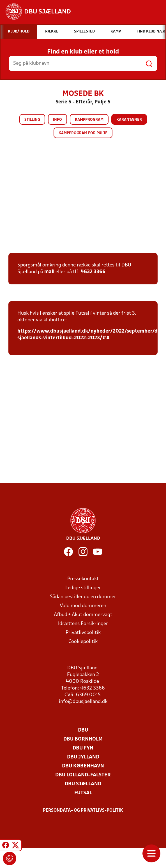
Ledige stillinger (83, 588)
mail (49, 272)
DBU (83, 730)
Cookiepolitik (83, 642)
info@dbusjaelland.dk (83, 702)
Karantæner (129, 120)
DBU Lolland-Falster (83, 775)
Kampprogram (89, 120)
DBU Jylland (83, 757)
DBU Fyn (83, 748)
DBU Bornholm (83, 739)
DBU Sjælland (83, 784)
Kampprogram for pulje (83, 133)
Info (57, 120)
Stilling (32, 120)
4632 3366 (93, 272)
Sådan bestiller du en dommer (83, 597)
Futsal (83, 793)
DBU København (83, 766)
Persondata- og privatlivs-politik (83, 811)
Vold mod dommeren (83, 606)
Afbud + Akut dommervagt (83, 615)
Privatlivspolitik (83, 633)
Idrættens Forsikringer (83, 624)
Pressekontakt (83, 579)
